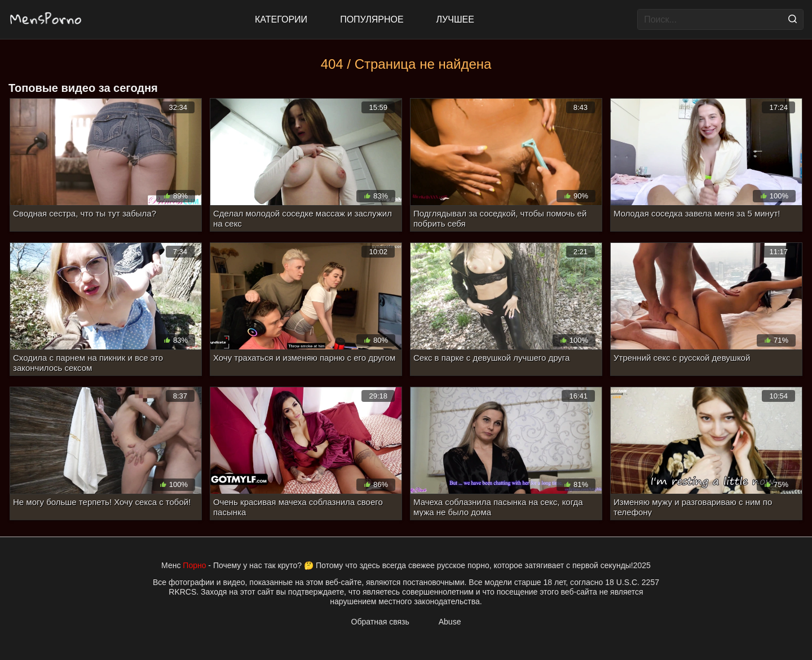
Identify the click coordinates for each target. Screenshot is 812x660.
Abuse (450, 622)
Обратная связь (380, 622)
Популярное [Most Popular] (372, 19)
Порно (194, 565)
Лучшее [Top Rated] (455, 19)
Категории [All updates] (281, 19)
